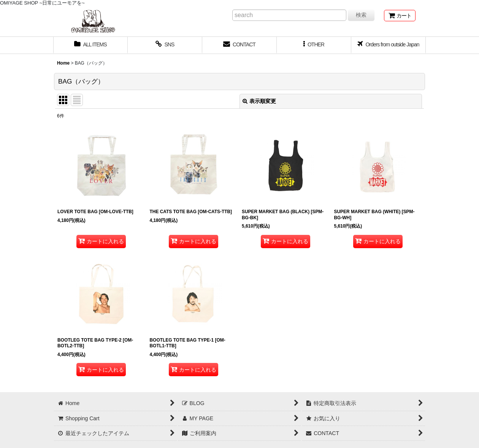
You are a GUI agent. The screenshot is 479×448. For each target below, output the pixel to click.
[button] (314, 45)
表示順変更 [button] (259, 101)
